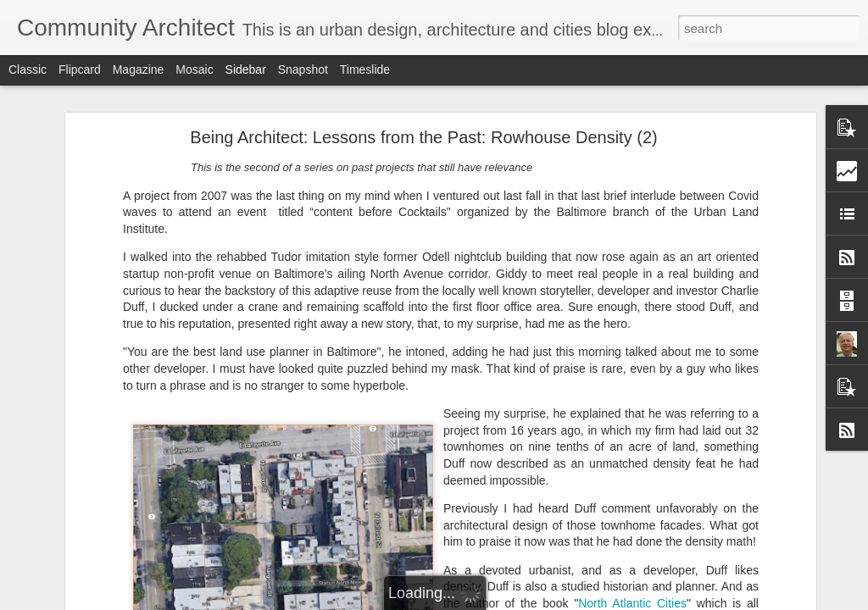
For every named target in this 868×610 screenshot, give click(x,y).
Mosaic (194, 69)
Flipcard (80, 69)
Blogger (487, 601)
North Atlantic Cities (632, 506)
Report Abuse (537, 601)
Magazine (139, 69)
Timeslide (365, 69)
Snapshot (303, 69)
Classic (28, 69)
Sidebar (246, 69)
